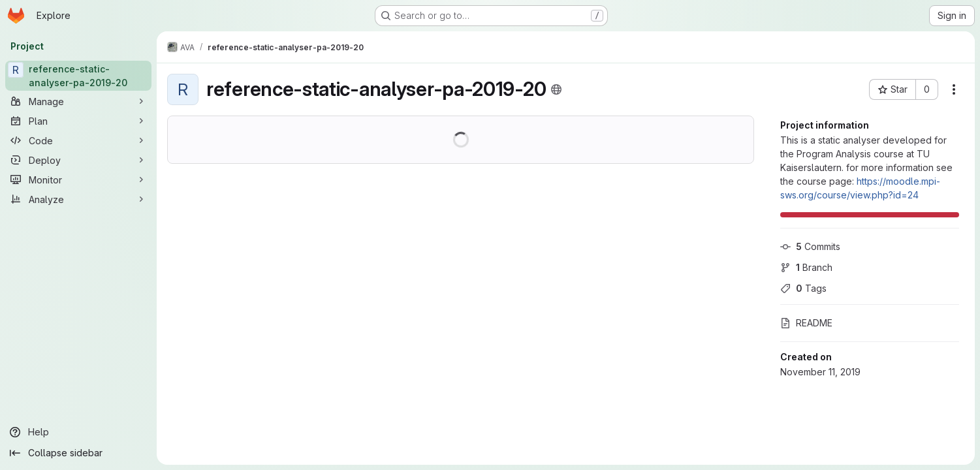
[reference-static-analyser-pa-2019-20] (78, 76)
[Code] (78, 140)
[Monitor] (78, 180)
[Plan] (78, 121)
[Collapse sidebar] (78, 453)
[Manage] (78, 101)
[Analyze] (78, 199)
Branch (806, 267)
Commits (810, 246)
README (806, 323)
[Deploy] (78, 160)
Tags (803, 288)
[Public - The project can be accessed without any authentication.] (556, 89)
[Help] (78, 432)
